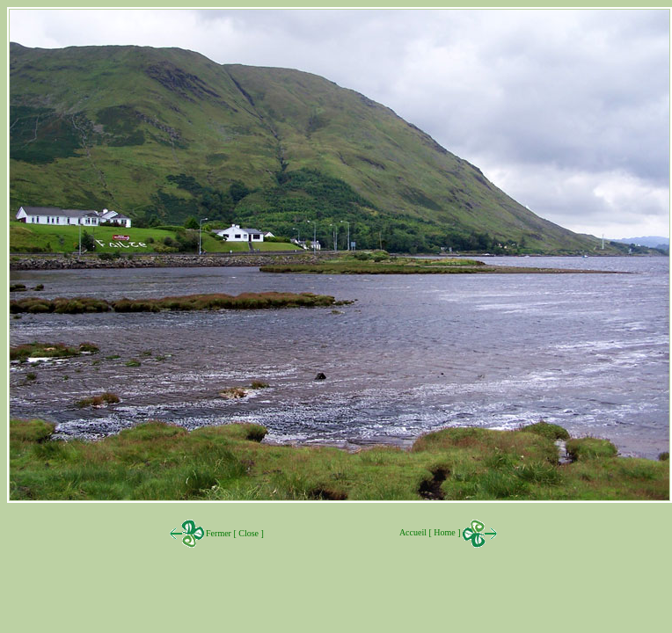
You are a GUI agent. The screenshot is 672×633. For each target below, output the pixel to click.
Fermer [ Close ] (234, 533)
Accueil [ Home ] (449, 532)
